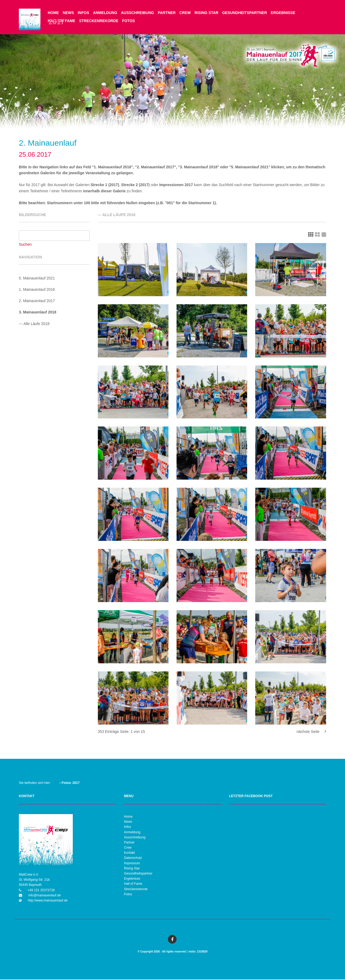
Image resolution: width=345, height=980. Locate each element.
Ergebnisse (285, 13)
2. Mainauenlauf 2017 (37, 301)
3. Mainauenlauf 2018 (38, 313)
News (68, 13)
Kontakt (130, 853)
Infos (84, 13)
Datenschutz (133, 859)
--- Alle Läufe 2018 (34, 324)
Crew (186, 13)
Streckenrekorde (99, 21)
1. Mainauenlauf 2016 (37, 290)
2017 (75, 783)
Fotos (129, 21)
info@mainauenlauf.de (44, 896)
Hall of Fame (133, 884)
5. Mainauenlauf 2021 (37, 278)
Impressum (132, 864)
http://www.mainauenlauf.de (47, 901)
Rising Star (208, 13)
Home (53, 13)
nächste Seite (311, 732)
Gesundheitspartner (246, 13)
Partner (168, 13)
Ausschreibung (138, 13)
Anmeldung (106, 13)
